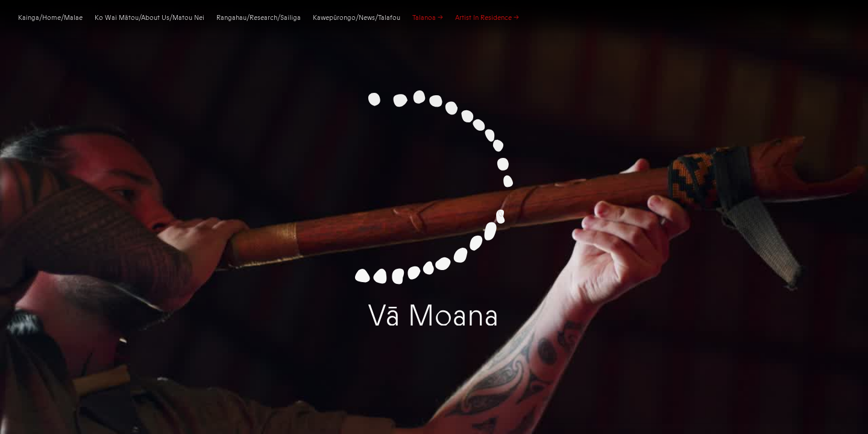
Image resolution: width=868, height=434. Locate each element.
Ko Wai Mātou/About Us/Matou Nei (149, 18)
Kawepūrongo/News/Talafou (357, 18)
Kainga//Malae (50, 18)
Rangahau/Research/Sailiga (259, 18)
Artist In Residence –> (487, 18)
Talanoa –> (428, 18)
